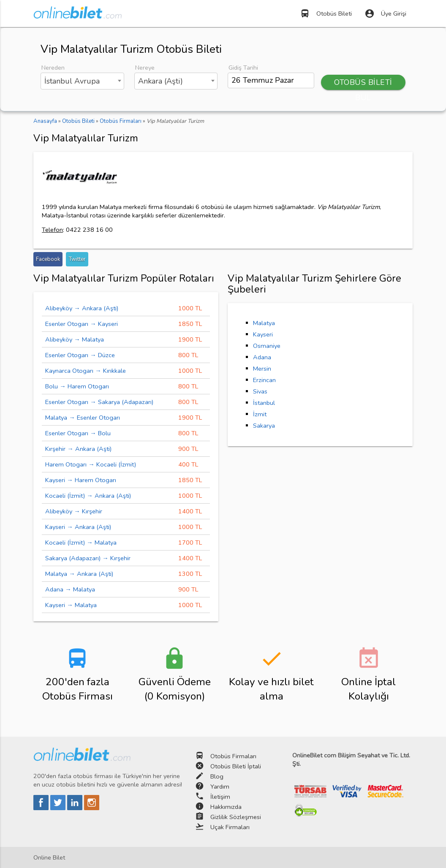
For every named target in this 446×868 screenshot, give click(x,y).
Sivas (260, 391)
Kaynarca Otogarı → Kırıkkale (86, 371)
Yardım (220, 787)
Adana (262, 357)
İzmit (260, 414)
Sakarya (264, 426)
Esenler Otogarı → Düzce (80, 355)
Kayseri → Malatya (71, 605)
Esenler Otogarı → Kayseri (82, 324)
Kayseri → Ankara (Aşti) (78, 527)
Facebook (48, 259)
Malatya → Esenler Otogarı (83, 418)
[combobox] (82, 81)
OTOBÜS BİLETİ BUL (363, 84)
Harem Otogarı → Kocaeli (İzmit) (91, 464)
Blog (217, 776)
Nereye (145, 68)
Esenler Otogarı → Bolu (78, 433)
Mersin (262, 369)
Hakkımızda (226, 807)
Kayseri (263, 334)
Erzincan (264, 380)
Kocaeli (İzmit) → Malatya (81, 542)
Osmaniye (267, 346)
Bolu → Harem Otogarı (77, 386)
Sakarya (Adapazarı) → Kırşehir (88, 558)
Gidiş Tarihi (243, 68)
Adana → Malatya (70, 589)
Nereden (53, 68)
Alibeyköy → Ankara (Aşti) (82, 308)
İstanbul (264, 403)
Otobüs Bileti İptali (236, 766)
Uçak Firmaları (230, 827)
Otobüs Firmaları (233, 756)
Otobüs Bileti (326, 14)
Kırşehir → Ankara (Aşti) (78, 449)
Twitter (77, 259)
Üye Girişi (385, 14)
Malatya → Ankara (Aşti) (79, 574)
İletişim (220, 797)
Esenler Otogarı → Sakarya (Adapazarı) (99, 402)
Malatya (264, 323)
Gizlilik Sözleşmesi (236, 817)
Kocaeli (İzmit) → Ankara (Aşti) (88, 496)
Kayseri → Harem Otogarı (81, 480)
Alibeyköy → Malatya (75, 339)
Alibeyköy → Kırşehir (74, 511)
